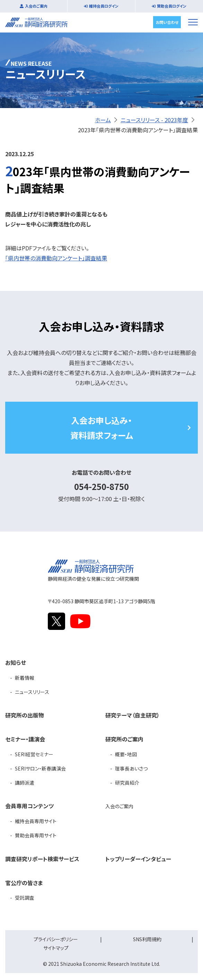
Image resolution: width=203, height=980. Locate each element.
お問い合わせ (167, 22)
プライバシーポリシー (56, 939)
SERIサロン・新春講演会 (40, 768)
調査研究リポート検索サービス (42, 859)
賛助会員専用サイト (36, 835)
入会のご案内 (36, 6)
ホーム (103, 120)
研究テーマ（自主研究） (133, 715)
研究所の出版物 (25, 715)
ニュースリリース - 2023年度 (154, 120)
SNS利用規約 (147, 939)
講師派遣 (25, 783)
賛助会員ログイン (172, 6)
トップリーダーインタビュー (138, 859)
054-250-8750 (101, 486)
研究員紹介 (127, 783)
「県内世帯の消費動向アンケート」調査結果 (56, 258)
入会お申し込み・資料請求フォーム (102, 428)
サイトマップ (56, 948)
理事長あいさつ (131, 768)
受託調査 (25, 898)
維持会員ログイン (104, 6)
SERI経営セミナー (34, 754)
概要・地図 (126, 754)
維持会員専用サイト (36, 821)
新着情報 (25, 678)
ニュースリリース (32, 692)
